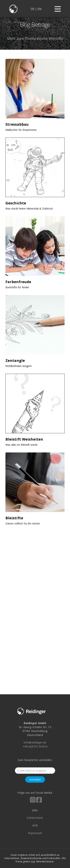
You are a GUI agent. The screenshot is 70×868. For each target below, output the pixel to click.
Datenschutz (35, 818)
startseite (7, 22)
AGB (35, 825)
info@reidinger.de (35, 742)
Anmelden (35, 780)
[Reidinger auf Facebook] (39, 802)
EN (40, 9)
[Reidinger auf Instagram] (33, 802)
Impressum (35, 833)
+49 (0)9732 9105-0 (35, 746)
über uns (17, 22)
